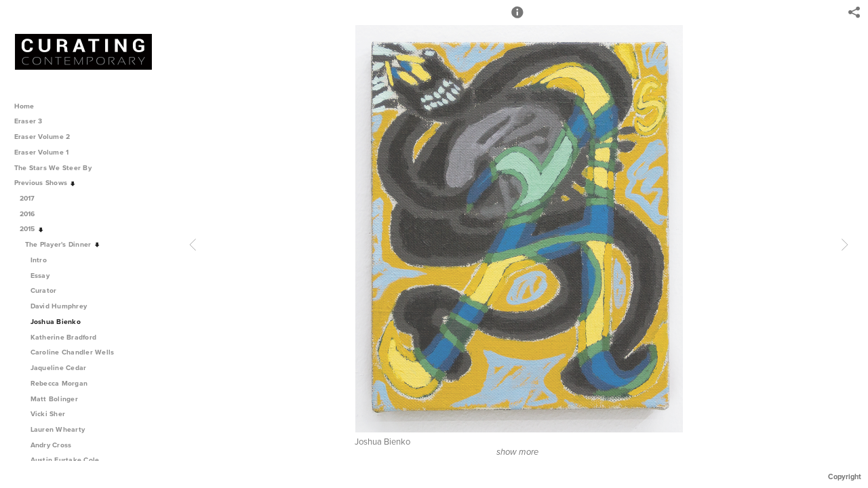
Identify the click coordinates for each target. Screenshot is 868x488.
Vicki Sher (48, 414)
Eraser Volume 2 (42, 137)
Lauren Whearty (58, 429)
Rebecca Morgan (59, 383)
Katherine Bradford (64, 337)
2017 (32, 198)
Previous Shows (45, 183)
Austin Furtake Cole (65, 460)
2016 (32, 214)
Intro (39, 260)
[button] (517, 18)
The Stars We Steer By (58, 168)
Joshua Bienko (56, 322)
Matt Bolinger (54, 399)
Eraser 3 (28, 121)
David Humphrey (59, 306)
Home (24, 106)
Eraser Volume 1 (42, 152)
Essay (40, 276)
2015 (32, 229)
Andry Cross (51, 445)
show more (517, 452)
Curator (44, 290)
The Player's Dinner (63, 244)
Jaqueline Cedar (59, 368)
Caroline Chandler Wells (73, 352)
